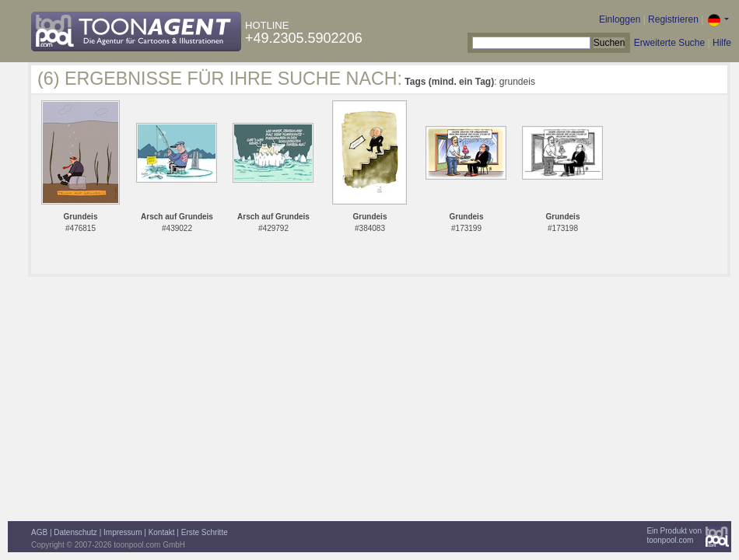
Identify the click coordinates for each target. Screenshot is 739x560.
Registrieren (673, 19)
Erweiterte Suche (669, 43)
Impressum (123, 532)
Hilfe (722, 43)
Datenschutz (75, 532)
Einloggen (620, 19)
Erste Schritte (205, 532)
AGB (39, 532)
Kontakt (162, 532)
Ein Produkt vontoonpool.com (674, 535)
